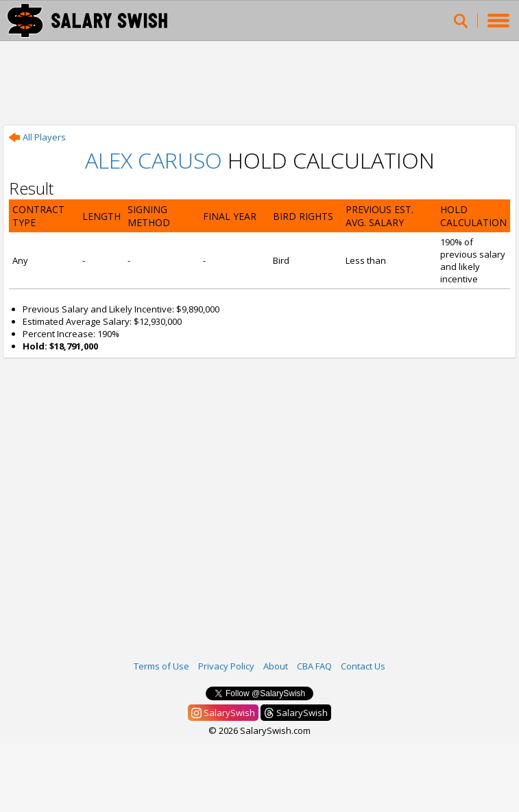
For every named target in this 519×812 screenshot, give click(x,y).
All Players (37, 137)
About (276, 666)
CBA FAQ (314, 666)
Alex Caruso (154, 160)
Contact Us (363, 666)
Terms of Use (161, 666)
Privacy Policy (226, 666)
